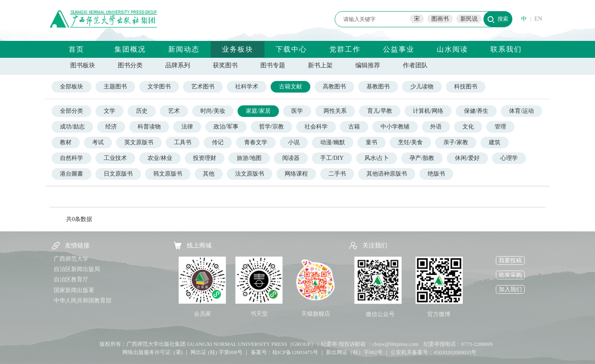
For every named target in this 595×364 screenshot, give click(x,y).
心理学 (509, 158)
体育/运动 (521, 111)
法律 (187, 127)
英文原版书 (139, 142)
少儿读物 (422, 87)
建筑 (495, 142)
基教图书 (378, 87)
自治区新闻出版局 (77, 269)
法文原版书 (250, 174)
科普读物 (149, 127)
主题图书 (115, 87)
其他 (209, 174)
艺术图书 (203, 87)
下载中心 (291, 49)
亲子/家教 (456, 142)
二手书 (337, 174)
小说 (294, 142)
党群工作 (345, 49)
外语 (436, 127)
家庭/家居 (258, 111)
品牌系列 (178, 65)
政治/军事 (226, 127)
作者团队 (415, 65)
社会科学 (316, 127)
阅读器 (291, 158)
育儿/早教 (380, 111)
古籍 (354, 127)
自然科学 (71, 158)
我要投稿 (510, 261)
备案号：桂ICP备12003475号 (284, 352)
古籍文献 (290, 87)
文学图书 (159, 87)
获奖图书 (225, 65)
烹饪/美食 (410, 142)
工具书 (183, 142)
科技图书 (466, 87)
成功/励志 (72, 127)
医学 (297, 111)
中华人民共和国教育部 (83, 301)
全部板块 (71, 87)
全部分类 (71, 111)
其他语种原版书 (387, 174)
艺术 (174, 111)
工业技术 (115, 158)
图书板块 (83, 65)
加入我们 (510, 289)
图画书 (440, 19)
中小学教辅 (395, 127)
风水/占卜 (377, 158)
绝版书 (436, 174)
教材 (66, 142)
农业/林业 (160, 158)
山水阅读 (452, 49)
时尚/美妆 (213, 111)
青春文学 (256, 142)
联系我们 (506, 49)
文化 (468, 127)
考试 (98, 142)
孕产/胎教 (422, 158)
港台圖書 (71, 174)
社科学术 (247, 87)
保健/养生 (476, 111)
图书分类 (130, 65)
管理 (500, 127)
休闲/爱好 (467, 158)
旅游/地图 (249, 158)
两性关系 (335, 111)
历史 (142, 111)
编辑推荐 (368, 65)
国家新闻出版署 (74, 290)
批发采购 (510, 275)
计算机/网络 (428, 111)
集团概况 (130, 49)
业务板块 (238, 49)
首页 (76, 49)
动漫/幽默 (333, 142)
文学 (109, 111)
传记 (218, 142)
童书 (371, 142)
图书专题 (273, 65)
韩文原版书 (168, 174)
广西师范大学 (71, 259)
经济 (111, 127)
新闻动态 (184, 49)
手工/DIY (332, 158)
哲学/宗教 (271, 127)
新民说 (469, 19)
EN (538, 19)
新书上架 (320, 65)
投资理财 (205, 158)
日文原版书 (118, 174)
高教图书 (334, 87)
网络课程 (296, 174)
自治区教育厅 (71, 280)
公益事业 (399, 49)
